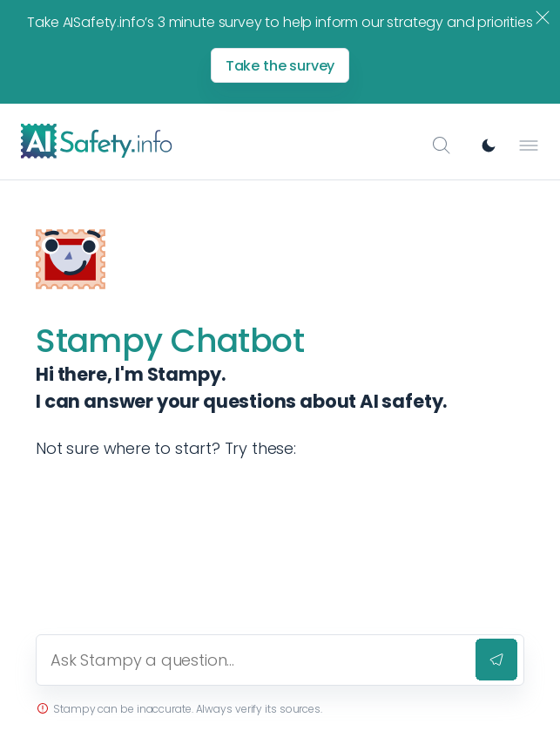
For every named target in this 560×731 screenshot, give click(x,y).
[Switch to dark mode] (489, 146)
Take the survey (280, 66)
